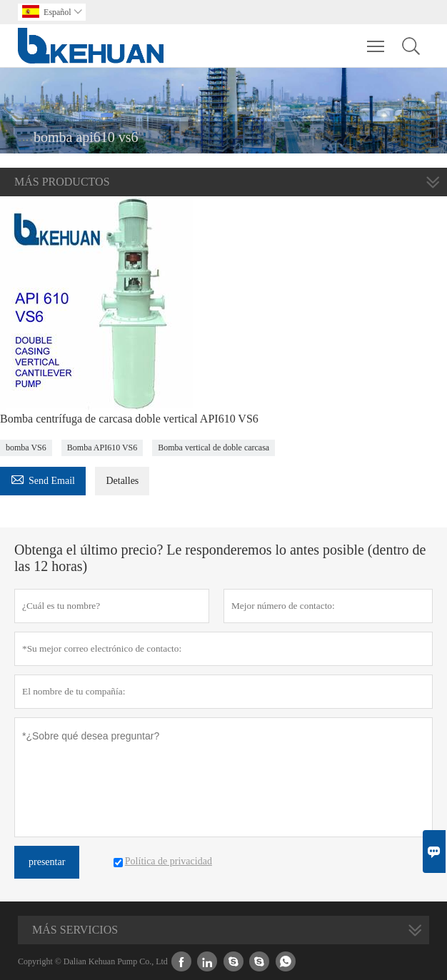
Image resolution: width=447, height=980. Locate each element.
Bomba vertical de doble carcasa (214, 448)
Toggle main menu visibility (377, 39)
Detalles (122, 481)
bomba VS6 (26, 448)
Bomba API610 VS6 (102, 448)
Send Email (43, 479)
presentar (47, 862)
